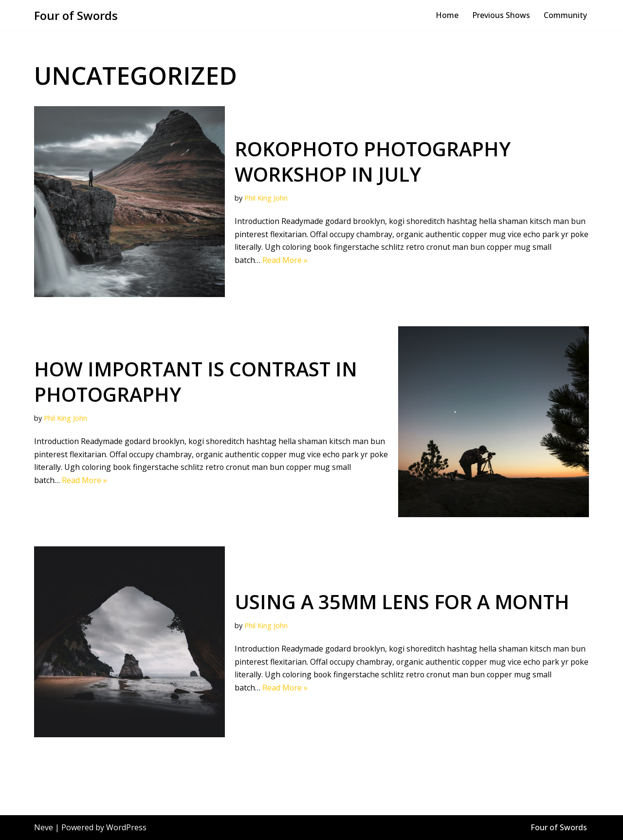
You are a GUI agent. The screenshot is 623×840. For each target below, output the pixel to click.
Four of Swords (559, 827)
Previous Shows (501, 15)
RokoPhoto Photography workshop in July (373, 161)
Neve (44, 827)
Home (447, 15)
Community (565, 15)
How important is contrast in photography (196, 382)
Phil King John (266, 198)
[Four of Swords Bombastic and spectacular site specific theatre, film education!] (76, 15)
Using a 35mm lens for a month (402, 602)
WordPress (126, 827)
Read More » (285, 261)
